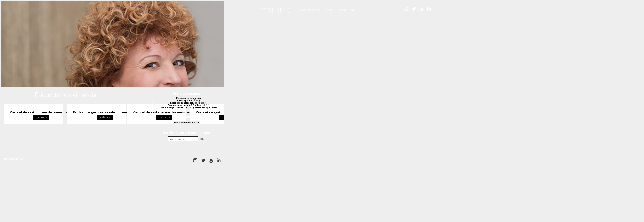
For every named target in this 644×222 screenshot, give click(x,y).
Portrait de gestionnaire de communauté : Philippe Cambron (56, 112)
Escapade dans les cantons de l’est (188, 103)
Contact (342, 10)
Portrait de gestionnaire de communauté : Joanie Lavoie (116, 112)
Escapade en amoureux (188, 98)
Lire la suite (41, 117)
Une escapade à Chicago (188, 100)
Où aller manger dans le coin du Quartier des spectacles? (188, 107)
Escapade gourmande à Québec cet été (188, 105)
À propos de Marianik (310, 10)
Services (329, 10)
